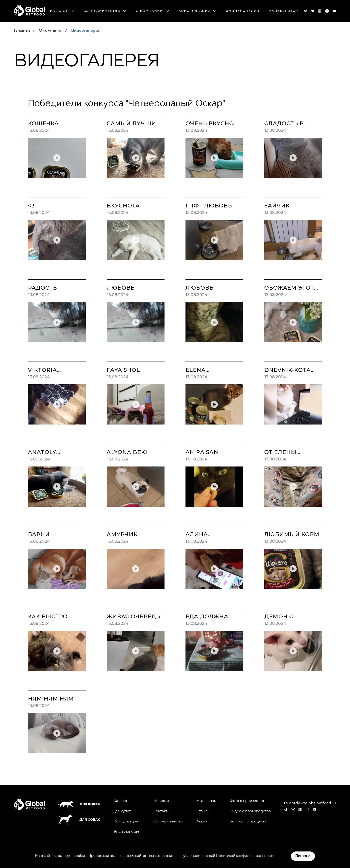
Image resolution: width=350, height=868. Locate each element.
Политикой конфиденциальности (245, 856)
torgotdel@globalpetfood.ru (310, 803)
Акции (202, 821)
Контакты (162, 811)
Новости (161, 801)
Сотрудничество (105, 11)
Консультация (197, 11)
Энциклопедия (243, 11)
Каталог (62, 11)
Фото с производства (249, 801)
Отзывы (203, 811)
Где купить (123, 811)
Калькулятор (284, 11)
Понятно (303, 856)
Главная (22, 31)
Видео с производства (250, 811)
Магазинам (206, 801)
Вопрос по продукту (248, 821)
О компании (152, 11)
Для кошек (79, 804)
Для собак (79, 820)
